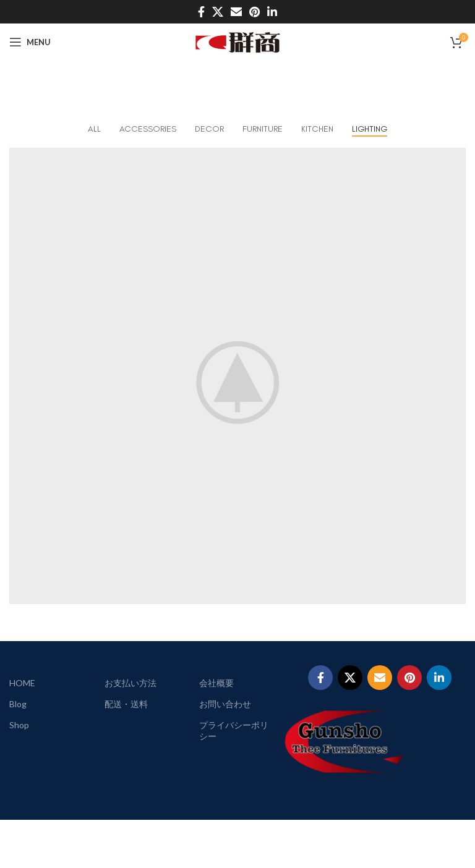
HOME (22, 683)
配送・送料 (126, 704)
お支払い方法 (131, 683)
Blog (18, 704)
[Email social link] (236, 12)
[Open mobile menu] (30, 42)
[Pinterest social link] (255, 12)
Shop (19, 725)
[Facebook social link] (201, 12)
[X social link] (218, 12)
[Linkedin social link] (272, 12)
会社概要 (216, 683)
